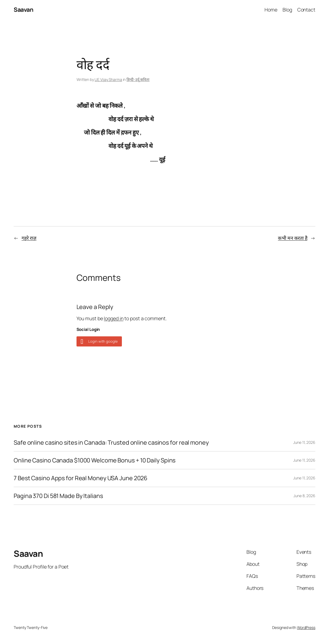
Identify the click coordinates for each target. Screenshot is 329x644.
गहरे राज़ (29, 238)
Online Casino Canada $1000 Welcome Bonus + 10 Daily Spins (95, 460)
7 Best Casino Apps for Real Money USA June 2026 (80, 478)
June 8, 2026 (304, 496)
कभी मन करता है (293, 238)
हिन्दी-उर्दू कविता (138, 79)
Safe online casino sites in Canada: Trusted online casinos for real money (111, 442)
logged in (114, 318)
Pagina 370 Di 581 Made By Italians (58, 496)
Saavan (23, 9)
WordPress (306, 627)
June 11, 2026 (304, 442)
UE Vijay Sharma (108, 79)
